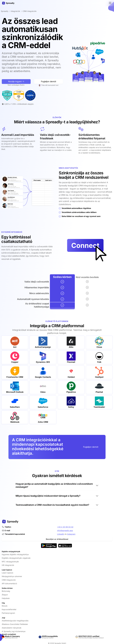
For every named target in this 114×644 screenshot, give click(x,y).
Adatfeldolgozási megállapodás (15, 621)
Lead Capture (7, 573)
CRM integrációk (9, 580)
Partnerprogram (8, 613)
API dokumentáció (9, 584)
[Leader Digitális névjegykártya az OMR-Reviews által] (8, 95)
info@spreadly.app (65, 530)
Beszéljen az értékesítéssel (57, 539)
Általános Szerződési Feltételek (15, 624)
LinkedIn (61, 534)
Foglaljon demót (91, 447)
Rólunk (5, 606)
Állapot (5, 595)
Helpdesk (6, 598)
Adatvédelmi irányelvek (12, 628)
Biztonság (6, 591)
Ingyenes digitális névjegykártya (15, 554)
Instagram (71, 534)
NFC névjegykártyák (10, 562)
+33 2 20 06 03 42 (65, 527)
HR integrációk (8, 565)
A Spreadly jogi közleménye (14, 631)
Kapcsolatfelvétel (9, 609)
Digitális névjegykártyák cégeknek (16, 558)
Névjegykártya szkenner (12, 576)
